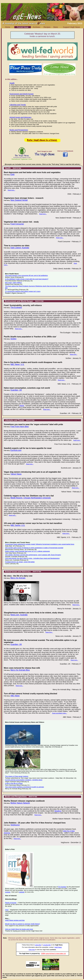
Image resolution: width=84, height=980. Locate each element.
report (22, 406)
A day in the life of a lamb (14, 783)
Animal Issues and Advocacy (20, 117)
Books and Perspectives (19, 130)
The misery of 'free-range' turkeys (17, 776)
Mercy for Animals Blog (20, 670)
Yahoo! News (16, 474)
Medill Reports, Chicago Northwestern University (31, 498)
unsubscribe (47, 945)
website (22, 892)
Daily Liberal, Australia (20, 248)
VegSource (15, 825)
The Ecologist (16, 307)
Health (12, 83)
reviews (8, 892)
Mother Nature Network (20, 803)
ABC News (15, 696)
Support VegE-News (71, 27)
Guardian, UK (16, 390)
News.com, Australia (19, 615)
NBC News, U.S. (17, 364)
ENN (12, 175)
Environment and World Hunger (22, 94)
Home (8, 27)
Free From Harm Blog (20, 427)
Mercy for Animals (18, 578)
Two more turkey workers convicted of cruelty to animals (24, 787)
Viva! (7, 910)
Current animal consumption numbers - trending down (24, 780)
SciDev (13, 339)
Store (55, 27)
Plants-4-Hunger (11, 903)
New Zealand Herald (19, 200)
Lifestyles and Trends (18, 105)
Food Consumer (17, 224)
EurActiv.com (16, 450)
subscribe (38, 945)
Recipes (47, 27)
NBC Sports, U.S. (18, 525)
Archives (36, 27)
